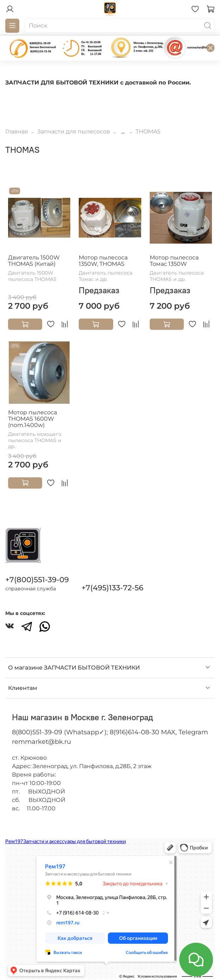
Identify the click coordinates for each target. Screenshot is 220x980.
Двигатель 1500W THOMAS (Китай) (34, 261)
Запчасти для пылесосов (74, 131)
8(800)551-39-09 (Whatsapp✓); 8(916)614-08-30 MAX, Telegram (110, 732)
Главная (17, 131)
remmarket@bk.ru (41, 742)
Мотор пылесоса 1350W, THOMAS (103, 261)
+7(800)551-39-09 (37, 580)
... (123, 132)
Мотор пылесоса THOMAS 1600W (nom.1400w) (33, 419)
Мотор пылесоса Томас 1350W (174, 261)
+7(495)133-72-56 (112, 588)
